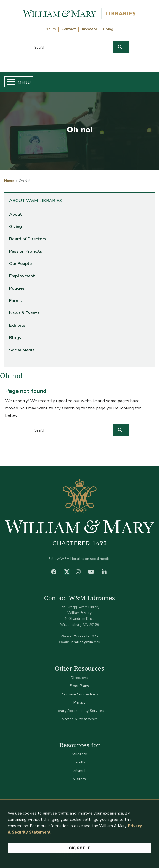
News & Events (24, 313)
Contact (69, 29)
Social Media (22, 350)
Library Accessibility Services (80, 711)
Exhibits (17, 325)
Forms (15, 301)
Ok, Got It (79, 851)
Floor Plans (79, 686)
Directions (79, 678)
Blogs (15, 338)
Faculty (80, 762)
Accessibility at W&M (79, 719)
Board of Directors (28, 239)
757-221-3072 (86, 636)
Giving (108, 29)
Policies (17, 288)
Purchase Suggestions (79, 694)
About (16, 214)
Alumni (79, 771)
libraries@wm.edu (85, 642)
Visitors (79, 779)
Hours (51, 29)
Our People (20, 264)
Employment (22, 276)
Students (79, 754)
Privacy (79, 702)
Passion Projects (26, 251)
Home (9, 181)
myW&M (89, 29)
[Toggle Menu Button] (9, 82)
